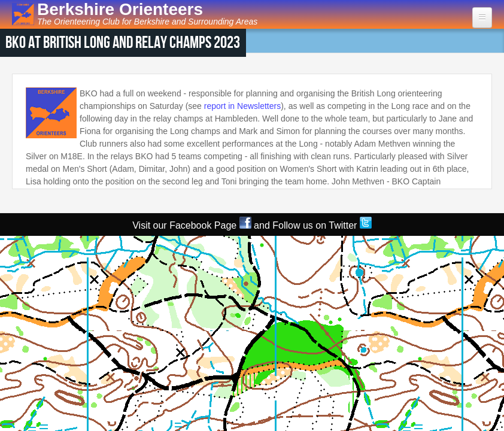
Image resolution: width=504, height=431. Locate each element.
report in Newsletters (242, 106)
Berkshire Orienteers (120, 9)
